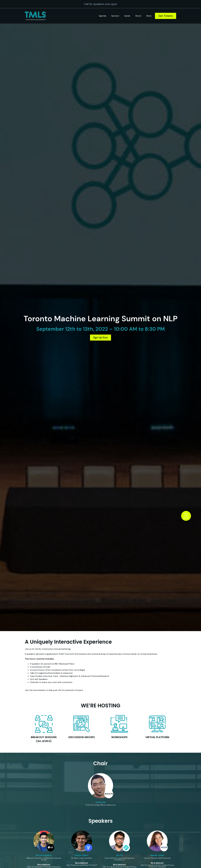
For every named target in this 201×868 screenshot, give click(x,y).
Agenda (102, 16)
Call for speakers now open (100, 4)
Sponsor (115, 16)
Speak (127, 16)
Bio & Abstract (44, 864)
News (149, 16)
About (138, 16)
